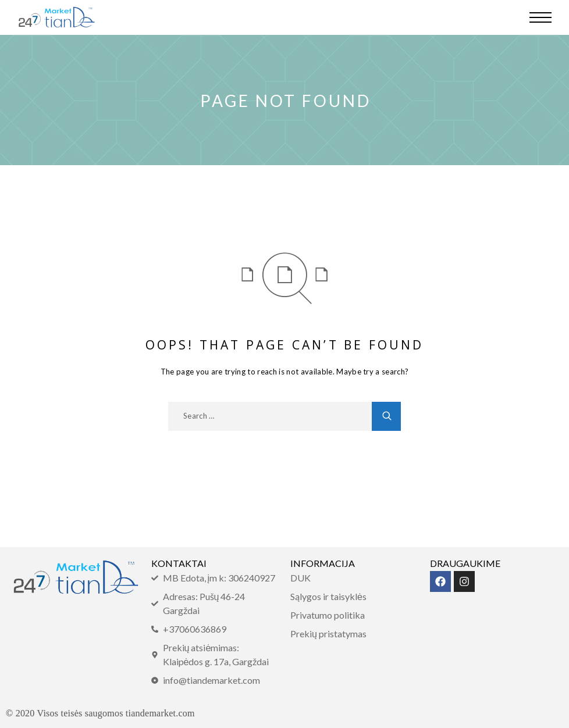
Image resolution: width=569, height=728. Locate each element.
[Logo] (56, 17)
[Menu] (540, 17)
